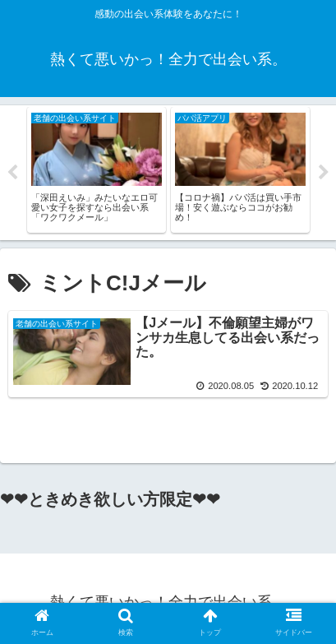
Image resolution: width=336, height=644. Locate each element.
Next (324, 173)
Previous (12, 173)
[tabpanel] (97, 170)
